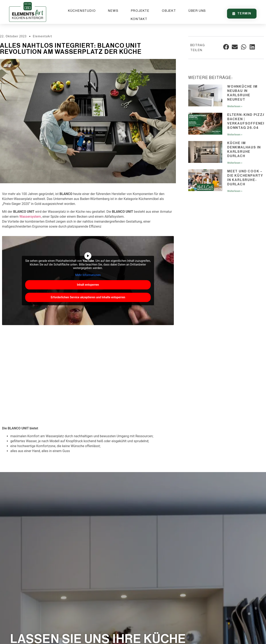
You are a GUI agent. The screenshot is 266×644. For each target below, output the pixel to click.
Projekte (140, 11)
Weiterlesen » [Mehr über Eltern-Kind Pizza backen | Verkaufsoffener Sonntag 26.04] (235, 135)
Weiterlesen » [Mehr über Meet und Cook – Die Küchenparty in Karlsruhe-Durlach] (235, 191)
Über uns (197, 11)
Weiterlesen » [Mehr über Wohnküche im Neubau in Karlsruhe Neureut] (235, 106)
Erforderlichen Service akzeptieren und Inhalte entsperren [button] (88, 297)
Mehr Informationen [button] (88, 275)
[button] (226, 47)
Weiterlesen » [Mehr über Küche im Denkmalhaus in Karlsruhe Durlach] (235, 163)
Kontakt (139, 19)
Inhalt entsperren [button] (88, 285)
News (113, 11)
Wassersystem (30, 217)
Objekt (169, 11)
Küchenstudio (82, 11)
